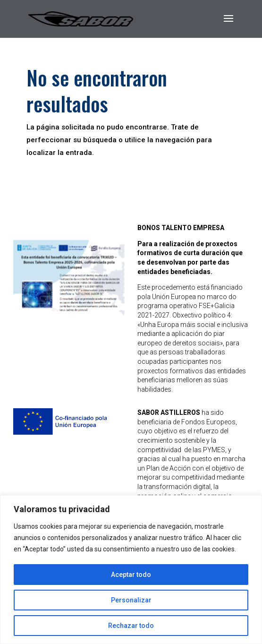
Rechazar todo (131, 626)
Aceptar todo (131, 575)
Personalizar (131, 600)
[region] (131, 570)
